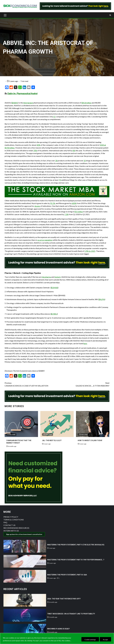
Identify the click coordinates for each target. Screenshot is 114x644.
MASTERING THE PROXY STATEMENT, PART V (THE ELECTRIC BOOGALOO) (76, 545)
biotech (58, 277)
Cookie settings (89, 640)
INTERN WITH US (11, 531)
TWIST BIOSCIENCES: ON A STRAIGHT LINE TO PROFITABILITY (71, 614)
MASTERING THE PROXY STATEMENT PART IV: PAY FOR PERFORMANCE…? (76, 560)
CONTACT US (9, 525)
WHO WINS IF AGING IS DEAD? (59, 629)
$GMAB (54, 288)
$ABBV (15, 103)
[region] (57, 639)
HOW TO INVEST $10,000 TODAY (90, 440)
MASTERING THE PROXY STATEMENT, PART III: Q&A (67, 575)
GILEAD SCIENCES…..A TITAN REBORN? (83, 384)
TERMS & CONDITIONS (14, 520)
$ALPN (102, 299)
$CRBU (54, 314)
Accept (105, 640)
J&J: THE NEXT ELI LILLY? (52, 440)
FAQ (5, 522)
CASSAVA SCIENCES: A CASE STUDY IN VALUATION (31, 384)
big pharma (46, 277)
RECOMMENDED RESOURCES (16, 528)
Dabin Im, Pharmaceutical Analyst (22, 94)
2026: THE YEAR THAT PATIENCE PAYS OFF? (64, 599)
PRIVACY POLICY (11, 517)
